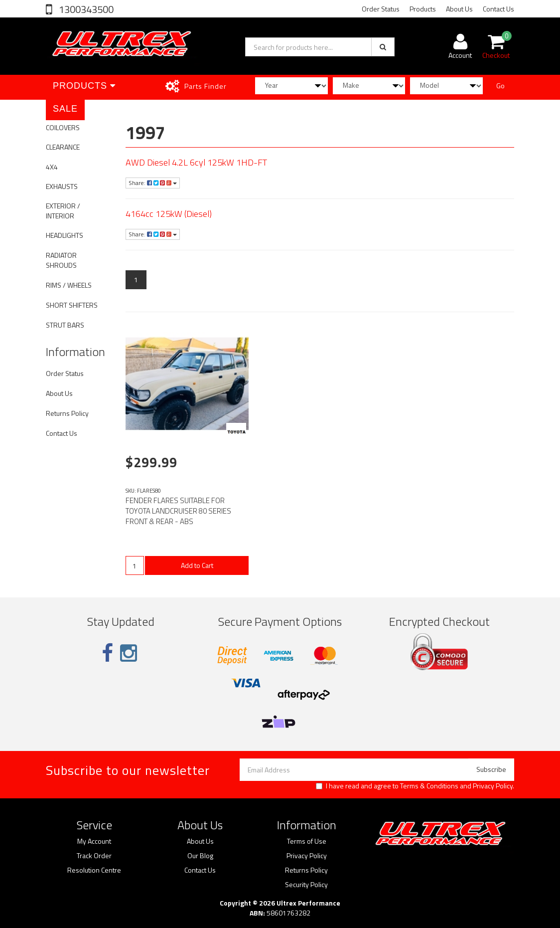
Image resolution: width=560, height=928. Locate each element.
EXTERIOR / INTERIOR (63, 211)
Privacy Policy (493, 786)
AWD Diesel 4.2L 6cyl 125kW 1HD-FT (196, 162)
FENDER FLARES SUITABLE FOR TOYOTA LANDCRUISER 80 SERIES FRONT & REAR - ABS (178, 511)
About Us (459, 9)
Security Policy (306, 885)
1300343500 (85, 9)
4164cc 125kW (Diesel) (169, 214)
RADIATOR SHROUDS (61, 260)
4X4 (52, 167)
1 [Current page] (136, 279)
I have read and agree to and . (415, 786)
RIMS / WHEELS (69, 285)
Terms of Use (307, 841)
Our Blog (200, 856)
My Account (94, 841)
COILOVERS (63, 127)
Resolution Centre (94, 870)
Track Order (94, 856)
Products (423, 9)
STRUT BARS (65, 325)
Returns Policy (67, 413)
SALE (65, 109)
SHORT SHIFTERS (72, 305)
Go (500, 86)
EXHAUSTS (62, 186)
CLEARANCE (63, 147)
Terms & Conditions (429, 786)
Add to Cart (197, 565)
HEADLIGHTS (65, 235)
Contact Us (498, 9)
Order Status (381, 9)
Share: (153, 183)
